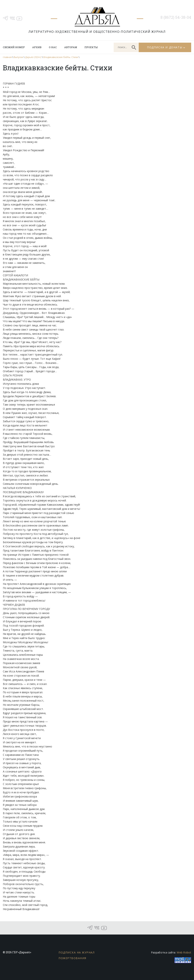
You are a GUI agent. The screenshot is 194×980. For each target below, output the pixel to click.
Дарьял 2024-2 (33, 57)
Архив (37, 47)
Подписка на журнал (77, 952)
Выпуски (18, 57)
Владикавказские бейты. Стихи (61, 57)
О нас (53, 47)
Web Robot (184, 952)
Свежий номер (14, 47)
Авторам (71, 47)
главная (7, 57)
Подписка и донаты (165, 47)
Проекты (91, 47)
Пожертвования (72, 958)
